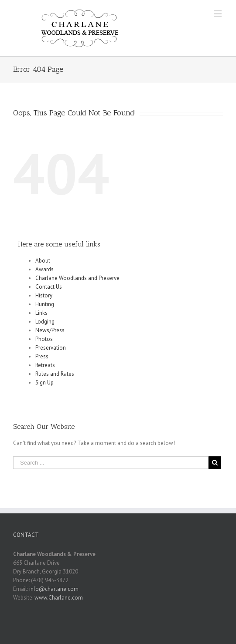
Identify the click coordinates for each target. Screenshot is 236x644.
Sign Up (44, 383)
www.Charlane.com (59, 598)
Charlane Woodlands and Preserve (77, 278)
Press (42, 356)
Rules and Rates (55, 374)
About (43, 261)
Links (41, 313)
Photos (44, 339)
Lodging (45, 322)
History (44, 295)
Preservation (51, 348)
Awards (44, 269)
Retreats (45, 365)
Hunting (45, 304)
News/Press (50, 330)
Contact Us (49, 287)
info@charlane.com (54, 589)
